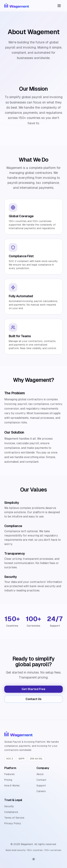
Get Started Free (33, 689)
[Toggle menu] (59, 6)
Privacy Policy (13, 823)
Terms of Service (14, 818)
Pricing (8, 780)
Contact (41, 780)
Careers (41, 791)
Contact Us (33, 699)
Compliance (11, 812)
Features (9, 774)
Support (41, 786)
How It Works (12, 786)
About (40, 774)
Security (9, 806)
